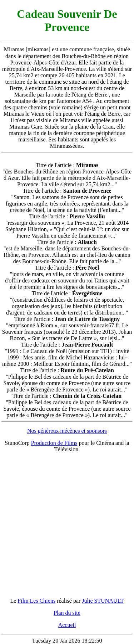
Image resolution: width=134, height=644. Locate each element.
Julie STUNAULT (103, 601)
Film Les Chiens (36, 601)
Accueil (67, 625)
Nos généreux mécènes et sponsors (67, 431)
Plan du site (67, 613)
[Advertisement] (67, 525)
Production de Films (54, 443)
